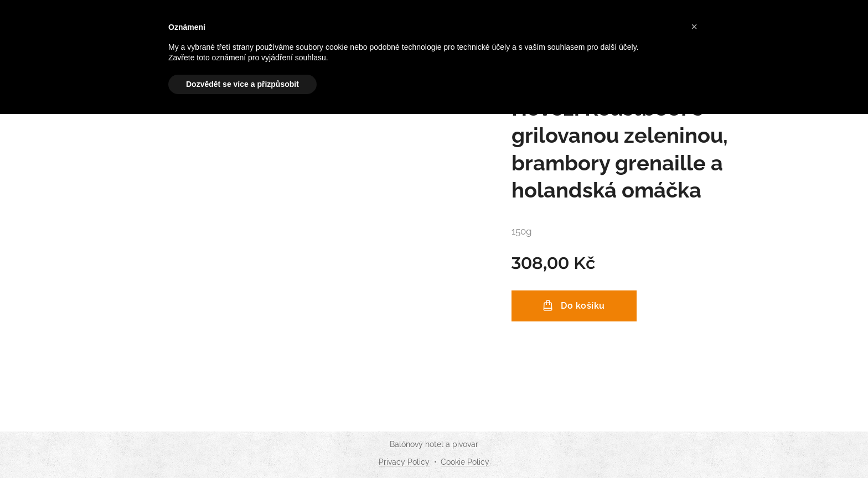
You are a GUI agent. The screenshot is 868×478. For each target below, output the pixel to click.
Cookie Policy (465, 462)
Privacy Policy (404, 462)
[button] (694, 27)
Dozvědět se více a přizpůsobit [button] (242, 84)
